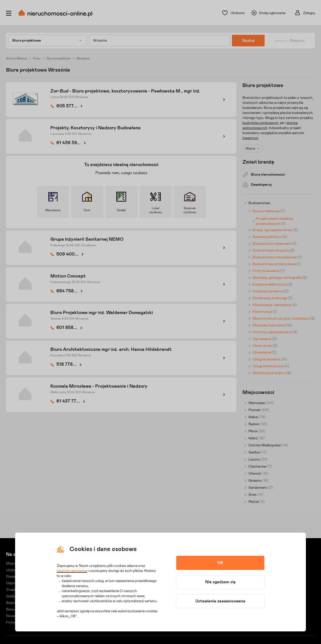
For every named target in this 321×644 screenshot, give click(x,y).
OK (220, 563)
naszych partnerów (72, 571)
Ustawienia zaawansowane (220, 601)
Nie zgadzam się (220, 582)
